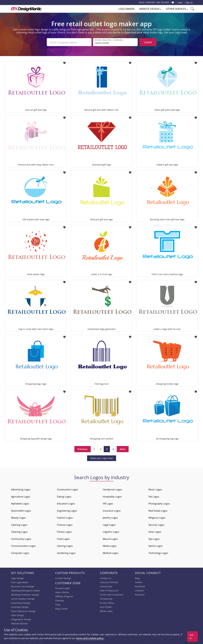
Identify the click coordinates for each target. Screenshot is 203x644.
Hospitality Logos (112, 496)
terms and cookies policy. (90, 638)
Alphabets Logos (20, 503)
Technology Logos (158, 552)
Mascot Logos (110, 538)
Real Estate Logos (158, 510)
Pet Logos (154, 496)
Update (148, 42)
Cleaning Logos (19, 531)
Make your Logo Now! (102, 457)
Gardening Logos (66, 552)
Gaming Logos (65, 545)
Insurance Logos (112, 510)
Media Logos (110, 545)
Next (123, 448)
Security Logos (156, 524)
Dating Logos (64, 496)
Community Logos (21, 538)
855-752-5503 (163, 2)
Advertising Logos (21, 489)
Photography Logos (159, 503)
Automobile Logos (21, 510)
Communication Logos (23, 545)
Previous (83, 448)
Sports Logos (156, 545)
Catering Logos (19, 524)
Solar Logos (155, 531)
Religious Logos (157, 517)
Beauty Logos (18, 517)
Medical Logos (111, 552)
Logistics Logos (111, 531)
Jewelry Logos (110, 517)
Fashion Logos (65, 517)
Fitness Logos (64, 531)
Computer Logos (20, 552)
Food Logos (63, 538)
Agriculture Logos (21, 496)
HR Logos (108, 503)
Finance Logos (65, 524)
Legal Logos (109, 524)
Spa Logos (154, 538)
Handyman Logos (112, 489)
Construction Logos (67, 489)
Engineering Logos (67, 510)
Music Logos (155, 489)
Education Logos (66, 503)
